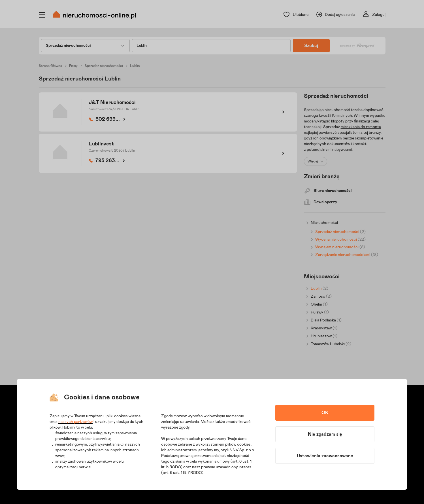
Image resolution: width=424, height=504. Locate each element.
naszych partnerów (75, 422)
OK (325, 413)
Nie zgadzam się (325, 434)
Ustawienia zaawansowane (325, 456)
